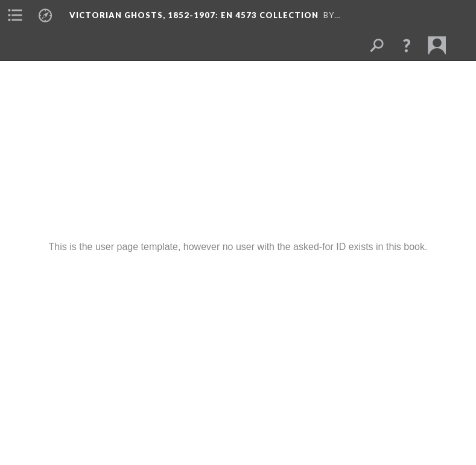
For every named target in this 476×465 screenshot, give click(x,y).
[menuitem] (15, 15)
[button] (407, 45)
